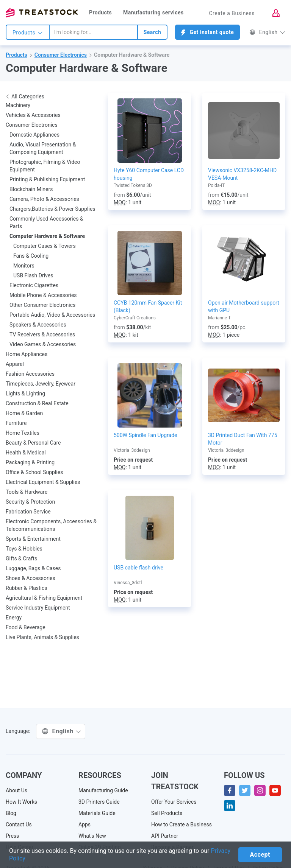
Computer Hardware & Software (132, 55)
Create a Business (232, 13)
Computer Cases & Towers (45, 246)
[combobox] (93, 32)
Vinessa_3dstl (128, 583)
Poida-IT (216, 185)
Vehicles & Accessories (33, 115)
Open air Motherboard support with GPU (244, 306)
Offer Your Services (174, 802)
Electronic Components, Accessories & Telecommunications (51, 525)
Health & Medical (26, 453)
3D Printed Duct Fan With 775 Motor (242, 439)
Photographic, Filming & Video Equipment (45, 166)
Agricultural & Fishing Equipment (44, 598)
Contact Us (19, 824)
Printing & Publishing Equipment (47, 179)
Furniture (16, 423)
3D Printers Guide (99, 802)
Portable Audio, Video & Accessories (52, 315)
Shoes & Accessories (31, 578)
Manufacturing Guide (103, 790)
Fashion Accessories (30, 374)
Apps (84, 824)
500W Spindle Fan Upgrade (145, 435)
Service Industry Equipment (38, 608)
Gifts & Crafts (21, 558)
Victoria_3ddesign (132, 450)
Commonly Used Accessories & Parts (46, 222)
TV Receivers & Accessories (42, 334)
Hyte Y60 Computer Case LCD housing (149, 174)
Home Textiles (23, 433)
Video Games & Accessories (43, 344)
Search (153, 32)
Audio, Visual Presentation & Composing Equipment (43, 148)
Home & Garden (24, 413)
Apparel (15, 364)
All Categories (25, 96)
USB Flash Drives (33, 275)
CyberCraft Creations (135, 318)
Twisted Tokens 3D (133, 185)
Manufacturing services (153, 12)
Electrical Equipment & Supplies (43, 482)
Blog (11, 813)
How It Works (21, 802)
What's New (92, 836)
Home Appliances (27, 354)
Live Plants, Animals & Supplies (42, 637)
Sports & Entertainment (33, 539)
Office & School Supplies (34, 472)
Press (12, 836)
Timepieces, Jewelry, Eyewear (41, 384)
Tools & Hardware (27, 492)
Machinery (18, 105)
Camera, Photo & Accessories (44, 199)
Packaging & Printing (30, 462)
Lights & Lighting (25, 394)
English (267, 32)
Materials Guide (97, 813)
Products (100, 12)
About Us (16, 790)
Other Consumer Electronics (42, 305)
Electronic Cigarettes (34, 285)
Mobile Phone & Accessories (43, 295)
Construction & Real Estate (37, 403)
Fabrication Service (28, 512)
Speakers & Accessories (38, 325)
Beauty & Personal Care (33, 443)
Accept (260, 855)
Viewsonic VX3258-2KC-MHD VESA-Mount (242, 174)
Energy (14, 618)
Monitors (24, 266)
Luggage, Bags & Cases (33, 568)
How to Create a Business (181, 824)
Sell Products (167, 813)
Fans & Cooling (31, 256)
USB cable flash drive (138, 568)
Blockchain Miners (31, 189)
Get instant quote (207, 32)
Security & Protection (30, 502)
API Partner (165, 836)
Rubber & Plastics (27, 588)
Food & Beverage (26, 627)
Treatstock (42, 13)
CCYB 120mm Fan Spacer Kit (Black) (148, 306)
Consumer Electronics (61, 55)
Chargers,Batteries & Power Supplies (52, 209)
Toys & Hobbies (24, 549)
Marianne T (219, 318)
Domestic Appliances (34, 135)
